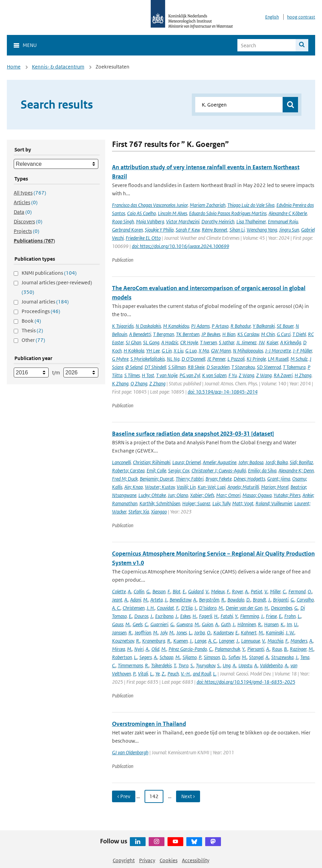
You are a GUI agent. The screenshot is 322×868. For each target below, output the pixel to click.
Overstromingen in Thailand (149, 724)
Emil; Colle (156, 470)
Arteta (157, 600)
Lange (200, 641)
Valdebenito (271, 665)
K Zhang (120, 383)
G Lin (167, 351)
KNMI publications (49, 273)
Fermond (297, 591)
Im (289, 624)
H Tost (148, 375)
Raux (277, 649)
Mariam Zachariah (208, 205)
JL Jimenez (246, 342)
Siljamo (190, 657)
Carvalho (305, 600)
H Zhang (303, 375)
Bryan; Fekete (219, 479)
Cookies (169, 860)
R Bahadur (241, 326)
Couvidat (165, 608)
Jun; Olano (178, 495)
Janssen (119, 633)
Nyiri (139, 649)
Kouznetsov (123, 641)
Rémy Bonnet (215, 230)
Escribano (164, 616)
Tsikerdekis (161, 665)
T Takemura (294, 367)
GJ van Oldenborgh (130, 752)
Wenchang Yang (262, 230)
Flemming (250, 616)
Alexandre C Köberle (288, 213)
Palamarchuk (227, 649)
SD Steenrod (269, 367)
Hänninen (247, 624)
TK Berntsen (188, 334)
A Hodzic (170, 342)
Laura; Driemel (187, 462)
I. (196, 608)
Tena (305, 657)
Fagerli (206, 616)
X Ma (204, 351)
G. (148, 591)
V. (207, 591)
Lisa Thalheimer (251, 221)
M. (146, 600)
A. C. (116, 608)
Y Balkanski (264, 326)
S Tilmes (132, 375)
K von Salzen (214, 375)
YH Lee (153, 351)
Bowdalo (236, 600)
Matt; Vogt (243, 503)
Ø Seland (134, 367)
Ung (227, 665)
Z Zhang (157, 383)
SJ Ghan (133, 342)
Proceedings (41, 311)
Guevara (184, 624)
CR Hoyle (189, 342)
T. (175, 665)
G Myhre (120, 359)
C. (284, 591)
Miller (275, 591)
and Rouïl (202, 674)
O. (310, 591)
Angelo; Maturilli (243, 487)
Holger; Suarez (196, 503)
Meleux (218, 591)
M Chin (268, 334)
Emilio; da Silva (262, 470)
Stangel (256, 657)
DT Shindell (155, 367)
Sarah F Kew (188, 230)
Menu (30, 45)
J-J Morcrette (278, 351)
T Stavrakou (243, 367)
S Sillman (177, 367)
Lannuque (251, 641)
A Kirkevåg (291, 342)
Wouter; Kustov (160, 487)
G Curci (284, 334)
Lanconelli (121, 462)
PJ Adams (200, 326)
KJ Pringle (256, 359)
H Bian (229, 334)
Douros (141, 616)
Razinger (298, 649)
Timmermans (130, 665)
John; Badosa (251, 462)
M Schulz (299, 359)
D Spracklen (218, 367)
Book (31, 321)
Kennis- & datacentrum (58, 67)
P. (200, 657)
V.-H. (186, 674)
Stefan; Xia (139, 512)
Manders (299, 641)
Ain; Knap (134, 487)
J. (166, 600)
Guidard (196, 591)
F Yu (233, 375)
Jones (182, 633)
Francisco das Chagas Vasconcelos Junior (150, 205)
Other (33, 340)
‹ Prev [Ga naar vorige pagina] (124, 796)
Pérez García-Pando (188, 649)
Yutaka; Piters (287, 495)
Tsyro (183, 665)
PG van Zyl (190, 375)
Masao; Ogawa (257, 495)
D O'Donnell (193, 359)
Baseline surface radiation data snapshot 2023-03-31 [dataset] (193, 434)
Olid (155, 649)
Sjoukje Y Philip (159, 230)
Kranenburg (154, 641)
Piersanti (256, 649)
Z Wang (246, 375)
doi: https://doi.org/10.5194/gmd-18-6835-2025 (246, 682)
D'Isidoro (208, 608)
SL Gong (151, 342)
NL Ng (173, 359)
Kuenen (181, 641)
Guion (207, 624)
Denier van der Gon (244, 608)
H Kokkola (134, 351)
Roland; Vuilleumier (274, 503)
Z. (164, 674)
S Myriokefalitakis (148, 359)
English (272, 17)
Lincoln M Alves (172, 213)
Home (14, 67)
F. (169, 591)
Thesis (32, 330)
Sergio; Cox (179, 470)
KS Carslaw (248, 334)
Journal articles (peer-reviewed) (57, 287)
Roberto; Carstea (128, 470)
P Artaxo (220, 326)
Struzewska (282, 657)
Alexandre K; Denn (296, 470)
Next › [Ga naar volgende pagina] (188, 796)
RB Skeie (196, 367)
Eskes (185, 616)
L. (299, 616)
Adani (136, 600)
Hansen (271, 624)
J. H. (151, 608)
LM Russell (278, 359)
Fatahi (227, 616)
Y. (237, 616)
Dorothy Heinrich (218, 221)
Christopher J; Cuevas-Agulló (219, 470)
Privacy (147, 860)
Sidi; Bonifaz (301, 462)
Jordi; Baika (277, 462)
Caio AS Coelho (141, 213)
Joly (164, 633)
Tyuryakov (206, 665)
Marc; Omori (228, 495)
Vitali (143, 674)
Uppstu (245, 665)
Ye (158, 674)
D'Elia (187, 608)
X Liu (178, 351)
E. (184, 591)
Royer (237, 591)
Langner (227, 641)
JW (262, 342)
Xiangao (159, 512)
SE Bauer (285, 326)
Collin (139, 591)
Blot (177, 591)
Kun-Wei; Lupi (212, 487)
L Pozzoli (236, 359)
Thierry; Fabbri (190, 479)
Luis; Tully (221, 503)
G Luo (191, 351)
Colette (119, 591)
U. (296, 624)
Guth (226, 624)
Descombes (282, 608)
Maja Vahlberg (150, 221)
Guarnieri (159, 624)
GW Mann (221, 351)
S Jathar (227, 342)
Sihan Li (237, 230)
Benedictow (180, 600)
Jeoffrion (143, 633)
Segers (146, 657)
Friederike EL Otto (143, 238)
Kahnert (249, 633)
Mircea (119, 649)
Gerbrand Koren (127, 230)
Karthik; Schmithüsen (160, 503)
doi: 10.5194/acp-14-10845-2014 (223, 392)
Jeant (117, 600)
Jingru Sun (289, 230)
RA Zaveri (283, 375)
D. (249, 600)
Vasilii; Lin (186, 487)
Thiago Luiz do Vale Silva (251, 205)
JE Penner (216, 359)
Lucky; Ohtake (152, 495)
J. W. (290, 633)
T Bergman (164, 334)
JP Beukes (211, 334)
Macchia (275, 641)
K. (283, 624)
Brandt (259, 600)
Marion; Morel (275, 487)
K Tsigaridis (123, 326)
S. (192, 665)
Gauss (118, 624)
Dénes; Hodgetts (249, 479)
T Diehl (299, 334)
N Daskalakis (148, 326)
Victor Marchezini (183, 221)
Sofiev (234, 657)
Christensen (134, 608)
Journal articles (45, 302)
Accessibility (196, 860)
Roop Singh (123, 221)
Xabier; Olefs (202, 495)
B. (286, 649)
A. (130, 591)
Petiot (257, 591)
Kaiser (272, 342)
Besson (159, 591)
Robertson (122, 657)
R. (223, 600)
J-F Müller (302, 351)
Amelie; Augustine (220, 462)
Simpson (212, 657)
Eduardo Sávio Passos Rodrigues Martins (228, 213)
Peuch (173, 674)
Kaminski (275, 633)
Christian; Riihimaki (152, 462)
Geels (138, 624)
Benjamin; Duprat (157, 479)
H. (267, 608)
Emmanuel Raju (283, 221)
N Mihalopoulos (248, 351)
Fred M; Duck (125, 479)
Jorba (200, 633)
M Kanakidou (176, 326)
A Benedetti (140, 334)
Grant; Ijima (279, 479)
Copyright (124, 860)
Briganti (281, 600)
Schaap (166, 657)
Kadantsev (223, 633)
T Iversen (208, 342)
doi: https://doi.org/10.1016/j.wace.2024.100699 (181, 246)
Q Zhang (139, 383)
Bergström (209, 600)
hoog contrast (301, 17)
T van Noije (167, 375)
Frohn (290, 616)
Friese (271, 616)
